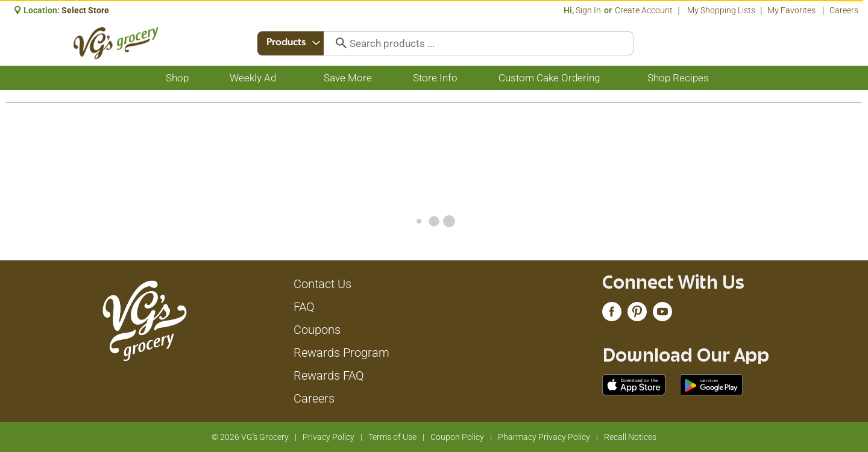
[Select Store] (86, 10)
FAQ (304, 307)
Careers (844, 10)
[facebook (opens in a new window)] (612, 315)
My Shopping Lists (721, 10)
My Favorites (792, 10)
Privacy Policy (329, 437)
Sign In (588, 10)
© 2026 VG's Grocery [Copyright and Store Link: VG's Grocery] (250, 437)
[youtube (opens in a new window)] (662, 315)
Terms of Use (392, 437)
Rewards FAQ (329, 375)
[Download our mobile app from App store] (634, 384)
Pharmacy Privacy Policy (544, 437)
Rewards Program (341, 353)
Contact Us (322, 284)
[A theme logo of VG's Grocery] (116, 43)
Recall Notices (630, 437)
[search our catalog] (339, 43)
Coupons (317, 330)
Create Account (644, 10)
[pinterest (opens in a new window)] (637, 315)
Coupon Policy (457, 437)
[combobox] (291, 43)
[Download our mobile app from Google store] (712, 384)
